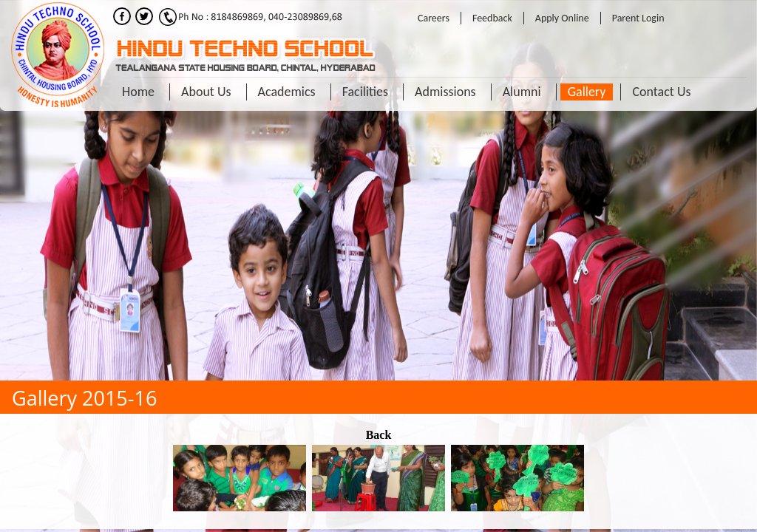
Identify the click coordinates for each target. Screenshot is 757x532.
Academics (287, 92)
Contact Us (661, 92)
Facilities (365, 92)
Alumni (522, 92)
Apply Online (562, 18)
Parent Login (638, 18)
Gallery (587, 92)
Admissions (445, 92)
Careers (434, 18)
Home (138, 92)
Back (379, 435)
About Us (206, 92)
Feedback (492, 18)
